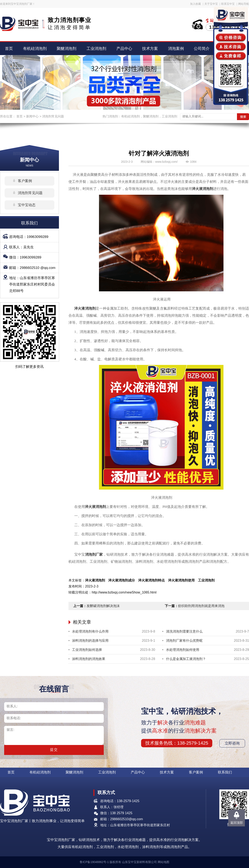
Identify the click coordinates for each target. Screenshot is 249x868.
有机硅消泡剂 (35, 49)
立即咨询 (232, 743)
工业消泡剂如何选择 (87, 650)
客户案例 (25, 181)
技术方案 (150, 49)
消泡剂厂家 (94, 555)
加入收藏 (195, 4)
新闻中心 (32, 116)
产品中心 (124, 49)
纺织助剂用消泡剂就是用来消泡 (201, 606)
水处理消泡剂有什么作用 (90, 631)
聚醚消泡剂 (67, 49)
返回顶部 (237, 823)
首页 (9, 49)
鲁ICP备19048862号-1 (94, 862)
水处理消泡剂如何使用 (183, 650)
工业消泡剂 (96, 49)
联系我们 (225, 772)
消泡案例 (176, 49)
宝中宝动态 (27, 205)
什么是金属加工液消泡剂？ (186, 659)
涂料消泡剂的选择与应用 (90, 641)
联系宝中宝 (228, 4)
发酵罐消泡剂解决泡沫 (103, 606)
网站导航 (244, 4)
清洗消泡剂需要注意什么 (184, 631)
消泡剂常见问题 (53, 116)
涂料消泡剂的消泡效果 (89, 659)
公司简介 (202, 49)
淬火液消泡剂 (203, 189)
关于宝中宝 (211, 4)
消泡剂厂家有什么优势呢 (184, 641)
